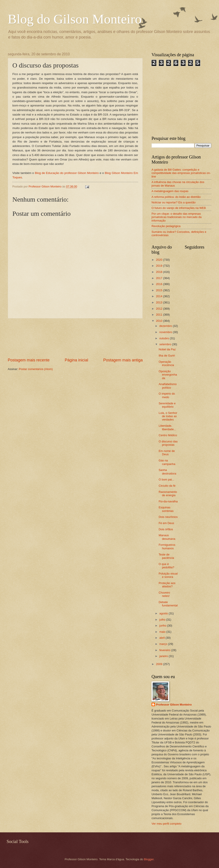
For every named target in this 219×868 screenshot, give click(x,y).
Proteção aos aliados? (167, 585)
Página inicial (76, 360)
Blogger (149, 859)
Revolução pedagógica (166, 226)
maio (163, 632)
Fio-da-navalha (168, 501)
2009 (159, 664)
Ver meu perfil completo (166, 824)
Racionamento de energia (168, 494)
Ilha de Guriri (167, 356)
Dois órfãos (166, 529)
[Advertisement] (75, 338)
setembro (166, 344)
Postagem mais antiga (123, 360)
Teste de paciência (166, 556)
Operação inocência (166, 363)
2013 (159, 302)
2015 (159, 290)
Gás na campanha (167, 462)
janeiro (164, 656)
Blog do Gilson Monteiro (75, 19)
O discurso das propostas (168, 443)
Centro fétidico (168, 435)
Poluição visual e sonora (168, 575)
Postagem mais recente (29, 360)
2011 (159, 315)
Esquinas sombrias (166, 509)
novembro (166, 332)
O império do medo (167, 395)
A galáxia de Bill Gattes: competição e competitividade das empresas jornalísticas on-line (181, 173)
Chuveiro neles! (164, 594)
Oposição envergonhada (168, 375)
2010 (159, 321)
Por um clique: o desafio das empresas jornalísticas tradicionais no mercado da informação (177, 217)
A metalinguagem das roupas (170, 191)
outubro (164, 338)
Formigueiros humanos (167, 546)
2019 (159, 266)
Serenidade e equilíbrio (167, 405)
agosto (164, 613)
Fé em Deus (166, 523)
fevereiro (165, 650)
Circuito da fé (167, 486)
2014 (159, 296)
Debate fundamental (168, 604)
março (164, 644)
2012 (159, 309)
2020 (159, 260)
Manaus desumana (167, 537)
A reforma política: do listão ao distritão (176, 197)
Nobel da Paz (167, 349)
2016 (159, 284)
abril (162, 638)
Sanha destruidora (167, 472)
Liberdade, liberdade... (167, 427)
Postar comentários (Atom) (36, 369)
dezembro (166, 326)
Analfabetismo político (168, 386)
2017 (159, 278)
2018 (159, 272)
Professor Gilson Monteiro (174, 705)
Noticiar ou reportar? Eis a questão (174, 202)
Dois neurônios (168, 517)
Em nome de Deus (167, 453)
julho (163, 620)
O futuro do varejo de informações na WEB (179, 208)
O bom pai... (166, 479)
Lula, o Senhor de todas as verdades (168, 416)
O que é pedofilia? (166, 566)
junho (163, 626)
